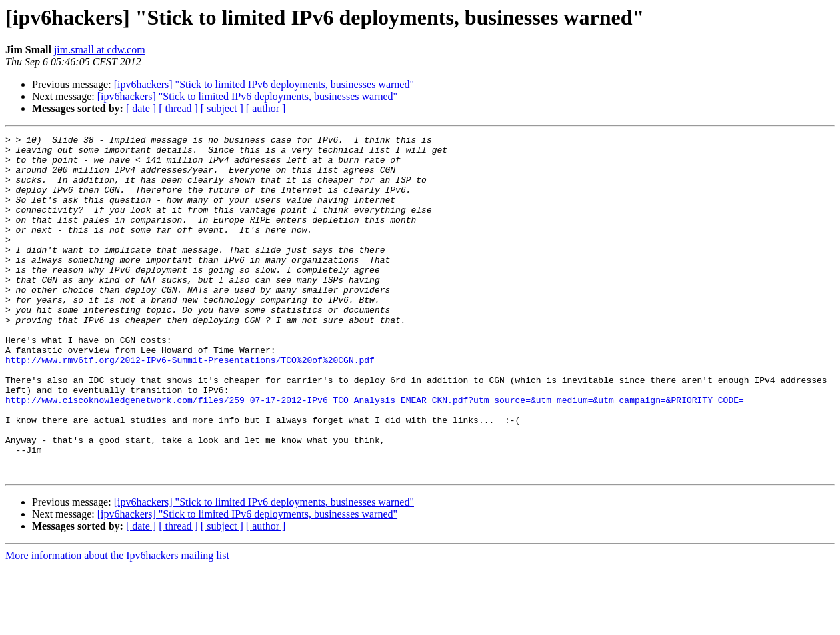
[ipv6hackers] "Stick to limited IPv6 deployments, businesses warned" (264, 84)
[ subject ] (222, 108)
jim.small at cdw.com (100, 50)
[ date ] (141, 108)
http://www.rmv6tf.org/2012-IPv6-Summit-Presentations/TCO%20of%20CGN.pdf (190, 406)
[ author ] (266, 108)
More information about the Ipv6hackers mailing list (117, 623)
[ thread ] (178, 108)
